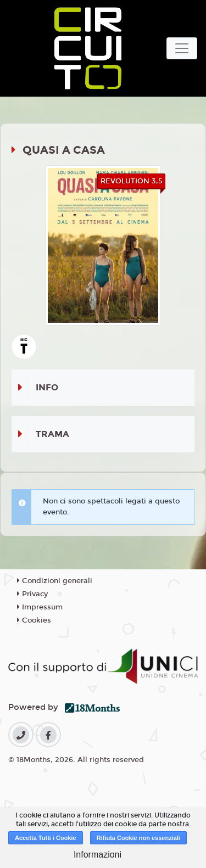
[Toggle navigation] (182, 48)
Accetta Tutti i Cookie (46, 838)
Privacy (32, 594)
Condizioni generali (55, 581)
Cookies (34, 620)
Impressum (40, 607)
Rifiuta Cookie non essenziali (138, 838)
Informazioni (98, 855)
